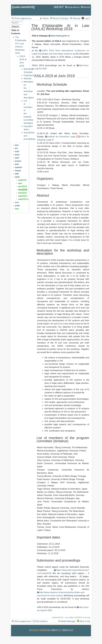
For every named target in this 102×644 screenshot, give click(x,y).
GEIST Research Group (72, 7)
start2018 (22, 186)
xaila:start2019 (23, 7)
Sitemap (76, 18)
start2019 (23, 190)
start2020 (22, 193)
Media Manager (68, 621)
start (20, 183)
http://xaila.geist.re (60, 36)
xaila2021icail (24, 199)
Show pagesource (23, 18)
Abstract (28, 79)
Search (15, 26)
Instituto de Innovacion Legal (61, 137)
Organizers (29, 75)
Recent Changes (61, 18)
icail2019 (22, 180)
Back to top (85, 621)
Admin (46, 18)
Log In (87, 18)
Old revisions (41, 621)
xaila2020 (23, 196)
